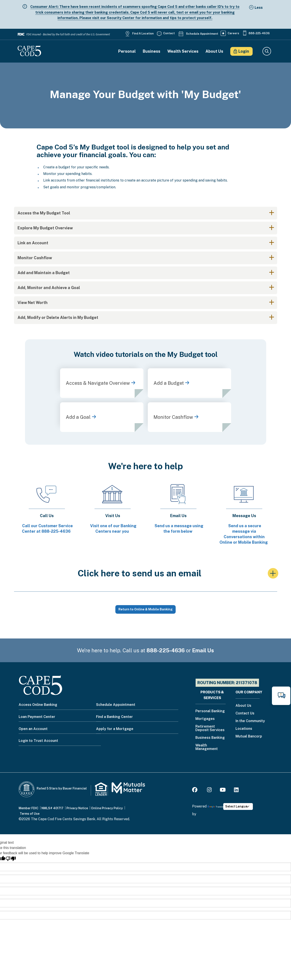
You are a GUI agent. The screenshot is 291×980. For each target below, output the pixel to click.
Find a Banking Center (114, 717)
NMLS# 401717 (52, 808)
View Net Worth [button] (33, 303)
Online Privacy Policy (107, 808)
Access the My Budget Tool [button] (44, 213)
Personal (127, 51)
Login (244, 51)
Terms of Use (30, 814)
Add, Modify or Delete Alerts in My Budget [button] (58, 317)
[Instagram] (209, 790)
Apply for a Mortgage (115, 729)
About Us (214, 51)
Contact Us (245, 713)
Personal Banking (210, 711)
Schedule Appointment (202, 34)
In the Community (250, 721)
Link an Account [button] (33, 243)
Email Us (203, 650)
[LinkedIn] (236, 790)
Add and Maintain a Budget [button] (44, 273)
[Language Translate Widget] (238, 806)
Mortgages (205, 719)
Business (152, 51)
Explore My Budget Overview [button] (45, 228)
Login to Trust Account (38, 741)
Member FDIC (29, 808)
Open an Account (33, 729)
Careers (233, 33)
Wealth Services (183, 51)
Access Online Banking (38, 705)
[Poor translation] (11, 859)
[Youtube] (223, 790)
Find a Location (143, 33)
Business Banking (210, 738)
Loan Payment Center (37, 717)
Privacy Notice (77, 808)
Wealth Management (207, 747)
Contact (169, 33)
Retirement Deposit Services (210, 728)
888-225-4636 (259, 33)
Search (267, 51)
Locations (244, 729)
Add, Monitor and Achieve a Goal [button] (49, 288)
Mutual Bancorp (249, 736)
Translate (217, 807)
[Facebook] (195, 790)
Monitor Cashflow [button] (35, 258)
